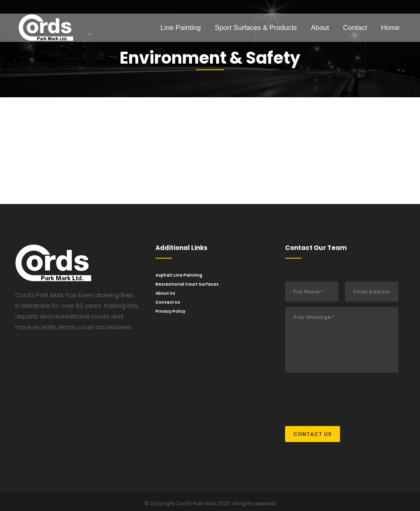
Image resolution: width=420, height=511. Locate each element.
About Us (165, 293)
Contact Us (168, 302)
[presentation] (347, 395)
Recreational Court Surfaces (187, 284)
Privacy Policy (170, 311)
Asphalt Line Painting (179, 275)
